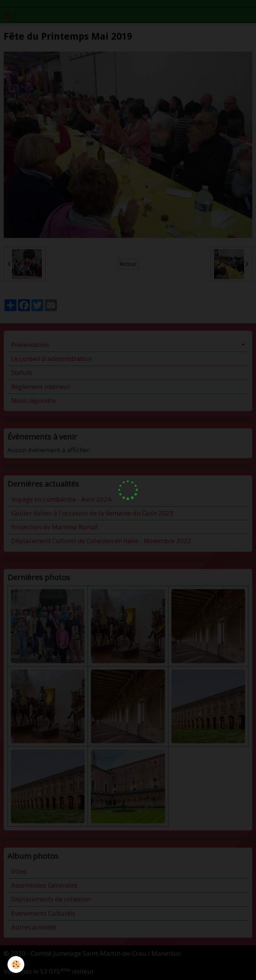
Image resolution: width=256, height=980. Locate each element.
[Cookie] (16, 964)
